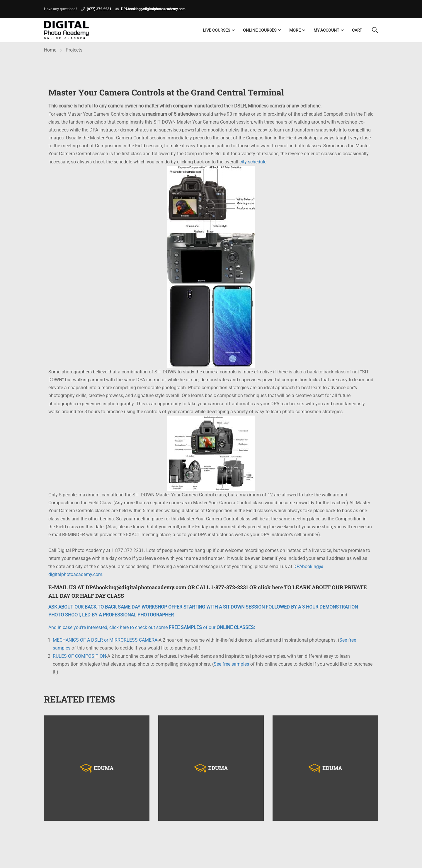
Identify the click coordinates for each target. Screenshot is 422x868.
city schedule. (253, 162)
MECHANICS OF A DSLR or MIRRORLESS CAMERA (105, 640)
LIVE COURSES (216, 30)
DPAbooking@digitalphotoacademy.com (153, 9)
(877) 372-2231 (99, 9)
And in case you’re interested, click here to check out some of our (152, 627)
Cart (357, 30)
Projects (74, 50)
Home (50, 50)
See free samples (231, 664)
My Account (326, 30)
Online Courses (260, 30)
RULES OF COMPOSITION (79, 656)
